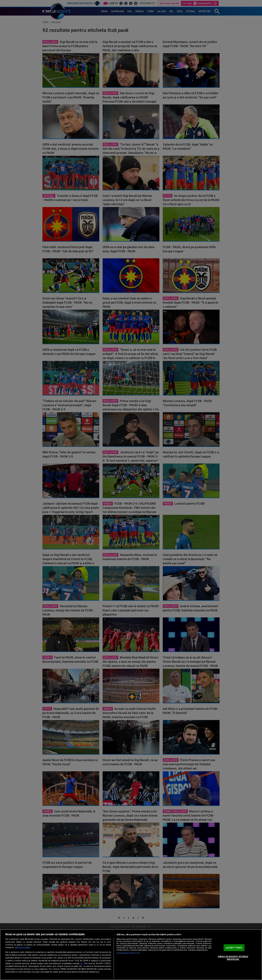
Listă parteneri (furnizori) (128, 953)
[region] (131, 955)
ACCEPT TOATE (234, 948)
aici (81, 963)
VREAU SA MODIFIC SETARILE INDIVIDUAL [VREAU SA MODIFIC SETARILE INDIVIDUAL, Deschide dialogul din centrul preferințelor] (233, 958)
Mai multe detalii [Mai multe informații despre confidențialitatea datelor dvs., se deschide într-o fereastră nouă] (22, 948)
